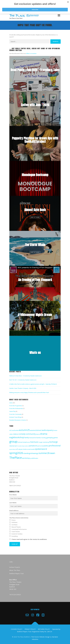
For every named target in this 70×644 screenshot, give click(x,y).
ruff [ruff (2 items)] (17, 449)
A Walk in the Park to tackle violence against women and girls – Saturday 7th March (33, 384)
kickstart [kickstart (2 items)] (20, 442)
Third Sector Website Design (40, 637)
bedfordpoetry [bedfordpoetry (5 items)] (47, 430)
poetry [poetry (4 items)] (46, 446)
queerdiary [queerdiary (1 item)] (12, 449)
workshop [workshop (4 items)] (26, 458)
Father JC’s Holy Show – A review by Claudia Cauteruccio (25, 376)
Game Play (12, 411)
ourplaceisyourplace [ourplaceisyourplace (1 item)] (23, 446)
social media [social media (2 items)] (31, 449)
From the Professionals (16, 408)
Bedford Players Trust (16, 573)
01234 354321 (16, 486)
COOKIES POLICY (17, 629)
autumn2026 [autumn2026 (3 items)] (34, 430)
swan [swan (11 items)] (52, 453)
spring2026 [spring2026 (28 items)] (16, 453)
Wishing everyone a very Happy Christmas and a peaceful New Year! (29, 393)
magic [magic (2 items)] (41, 442)
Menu (59, 15)
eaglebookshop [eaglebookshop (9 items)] (17, 437)
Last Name (13, 503)
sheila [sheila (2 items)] (25, 449)
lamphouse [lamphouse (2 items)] (27, 442)
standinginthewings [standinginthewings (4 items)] (31, 453)
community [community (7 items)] (31, 434)
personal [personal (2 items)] (40, 446)
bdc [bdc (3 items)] (40, 430)
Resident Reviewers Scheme (18, 420)
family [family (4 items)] (27, 438)
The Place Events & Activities (19, 518)
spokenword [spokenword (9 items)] (41, 449)
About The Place (15, 570)
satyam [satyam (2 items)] (20, 449)
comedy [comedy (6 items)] (22, 434)
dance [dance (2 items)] (38, 434)
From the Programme (16, 406)
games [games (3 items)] (56, 438)
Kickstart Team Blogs (15, 417)
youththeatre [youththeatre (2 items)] (34, 458)
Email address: (33, 513)
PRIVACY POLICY (30, 629)
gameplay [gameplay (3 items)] (50, 438)
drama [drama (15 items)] (44, 434)
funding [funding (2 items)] (44, 438)
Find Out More (35, 77)
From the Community (15, 414)
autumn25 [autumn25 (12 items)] (24, 430)
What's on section (31, 54)
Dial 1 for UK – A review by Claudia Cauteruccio (23, 380)
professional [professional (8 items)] (55, 446)
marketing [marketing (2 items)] (46, 442)
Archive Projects (15, 567)
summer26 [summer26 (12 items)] (44, 453)
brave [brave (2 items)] (55, 430)
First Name (13, 495)
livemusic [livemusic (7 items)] (34, 442)
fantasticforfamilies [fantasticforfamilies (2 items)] (35, 438)
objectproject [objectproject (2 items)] (13, 446)
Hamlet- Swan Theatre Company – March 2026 (23, 388)
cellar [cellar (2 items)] (11, 434)
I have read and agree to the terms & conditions (29, 539)
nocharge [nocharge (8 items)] (53, 442)
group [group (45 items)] (13, 441)
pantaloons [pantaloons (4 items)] (33, 446)
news (11, 403)
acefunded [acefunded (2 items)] (15, 430)
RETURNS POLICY (44, 629)
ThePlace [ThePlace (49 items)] (16, 458)
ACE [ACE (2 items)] (11, 430)
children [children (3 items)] (16, 434)
